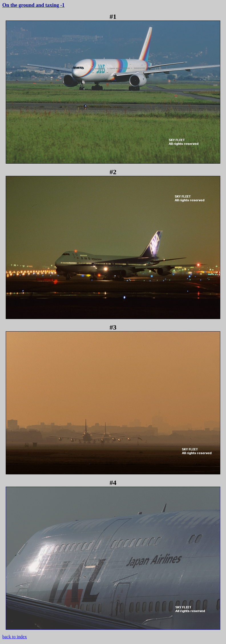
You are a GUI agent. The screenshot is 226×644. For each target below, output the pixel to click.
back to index (15, 637)
